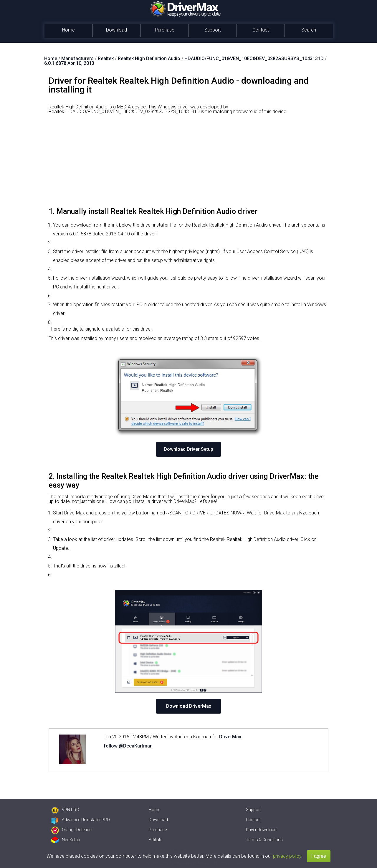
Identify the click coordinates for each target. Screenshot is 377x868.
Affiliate (156, 840)
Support (213, 30)
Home (68, 30)
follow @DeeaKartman (128, 746)
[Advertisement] (188, 163)
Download (116, 30)
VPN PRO (65, 810)
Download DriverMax (189, 706)
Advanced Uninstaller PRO (81, 820)
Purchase (165, 30)
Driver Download (261, 830)
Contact (261, 30)
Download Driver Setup (188, 449)
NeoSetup (66, 840)
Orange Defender (72, 830)
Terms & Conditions (264, 840)
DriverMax (230, 737)
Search (309, 30)
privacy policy (287, 856)
